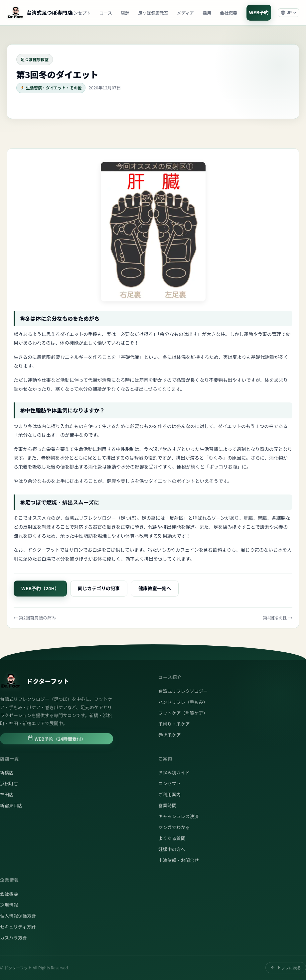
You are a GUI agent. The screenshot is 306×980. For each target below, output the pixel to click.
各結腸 (278, 518)
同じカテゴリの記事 (99, 588)
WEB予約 (259, 12)
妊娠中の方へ (172, 849)
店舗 (125, 13)
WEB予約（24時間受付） (57, 738)
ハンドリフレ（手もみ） (183, 702)
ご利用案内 (170, 794)
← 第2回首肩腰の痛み (35, 618)
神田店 (7, 794)
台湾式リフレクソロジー (183, 691)
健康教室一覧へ (155, 588)
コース (106, 13)
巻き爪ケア (170, 735)
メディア (185, 13)
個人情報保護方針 (18, 916)
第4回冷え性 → (278, 618)
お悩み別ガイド (174, 772)
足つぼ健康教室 (153, 13)
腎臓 (262, 518)
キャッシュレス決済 (178, 816)
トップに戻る (286, 968)
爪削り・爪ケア (174, 724)
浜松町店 (9, 783)
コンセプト (80, 13)
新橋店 (7, 772)
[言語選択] (289, 13)
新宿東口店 (11, 805)
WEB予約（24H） (40, 588)
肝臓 (248, 518)
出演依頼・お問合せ (179, 860)
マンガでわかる (174, 827)
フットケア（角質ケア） (183, 713)
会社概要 (229, 13)
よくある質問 (172, 838)
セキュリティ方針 (18, 926)
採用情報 (9, 905)
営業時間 (167, 805)
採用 (207, 13)
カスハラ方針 (13, 937)
